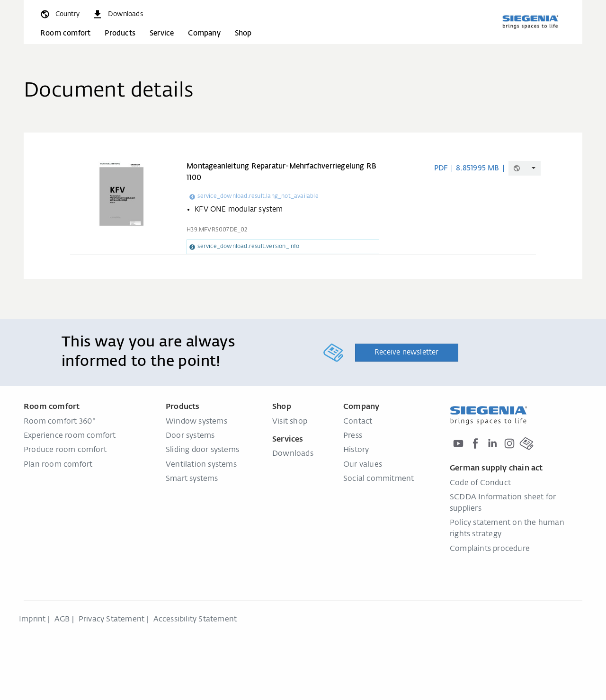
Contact (358, 422)
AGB (62, 620)
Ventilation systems (201, 465)
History (356, 450)
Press (353, 436)
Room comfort (65, 33)
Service (162, 33)
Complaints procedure (490, 549)
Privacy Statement (111, 620)
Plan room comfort (58, 465)
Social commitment (379, 479)
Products (120, 33)
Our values (363, 465)
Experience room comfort (70, 436)
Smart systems (192, 479)
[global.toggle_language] (59, 14)
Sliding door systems (202, 450)
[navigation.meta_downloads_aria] (117, 14)
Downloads (293, 454)
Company (204, 33)
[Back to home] (530, 22)
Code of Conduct (480, 483)
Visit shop (290, 422)
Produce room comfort (65, 450)
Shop (243, 33)
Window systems (196, 422)
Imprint (32, 620)
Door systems (190, 436)
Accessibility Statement (195, 620)
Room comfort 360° (60, 422)
